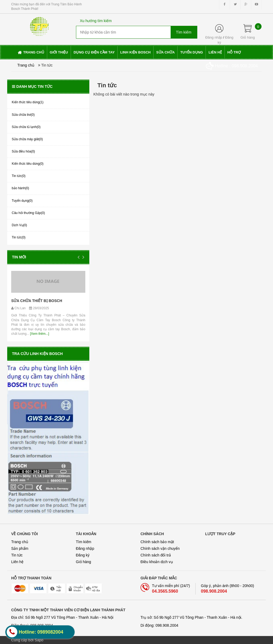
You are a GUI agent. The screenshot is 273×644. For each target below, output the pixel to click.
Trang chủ (20, 542)
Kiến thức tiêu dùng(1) (28, 102)
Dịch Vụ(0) (19, 225)
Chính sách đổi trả (156, 555)
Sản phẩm (20, 548)
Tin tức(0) (19, 176)
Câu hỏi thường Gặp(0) (28, 213)
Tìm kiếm (84, 542)
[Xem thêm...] (39, 334)
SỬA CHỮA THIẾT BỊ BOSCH (37, 301)
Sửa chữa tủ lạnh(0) (26, 127)
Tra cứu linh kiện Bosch (37, 354)
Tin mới (19, 257)
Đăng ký (83, 555)
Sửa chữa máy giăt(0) (27, 139)
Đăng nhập (214, 37)
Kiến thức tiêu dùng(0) (28, 164)
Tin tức (17, 555)
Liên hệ (17, 562)
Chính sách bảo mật (157, 542)
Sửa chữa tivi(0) (23, 115)
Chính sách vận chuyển (160, 548)
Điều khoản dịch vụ (157, 562)
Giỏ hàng (84, 562)
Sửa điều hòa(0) (23, 151)
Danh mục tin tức (32, 86)
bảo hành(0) (20, 188)
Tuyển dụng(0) (22, 201)
